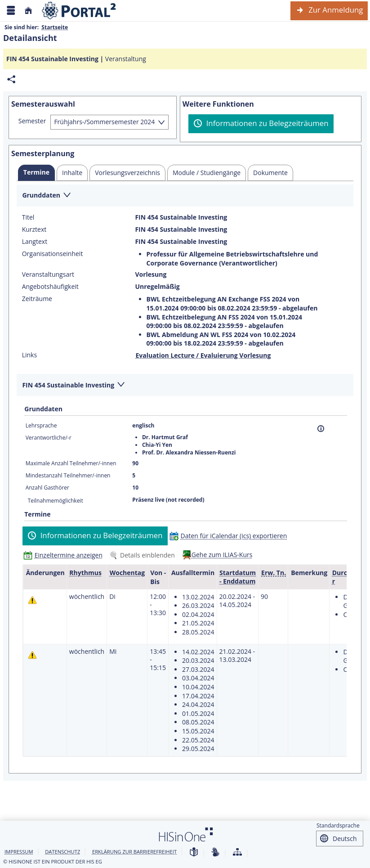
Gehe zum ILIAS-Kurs (222, 555)
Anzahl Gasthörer (47, 488)
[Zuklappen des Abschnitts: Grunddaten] (185, 196)
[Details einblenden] (144, 555)
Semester (32, 121)
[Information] (321, 429)
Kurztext (34, 229)
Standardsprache (338, 825)
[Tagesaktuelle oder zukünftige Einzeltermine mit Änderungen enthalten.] (32, 600)
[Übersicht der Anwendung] (237, 852)
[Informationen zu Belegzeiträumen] (261, 124)
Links (29, 355)
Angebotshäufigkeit (50, 287)
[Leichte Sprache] (194, 852)
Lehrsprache (41, 425)
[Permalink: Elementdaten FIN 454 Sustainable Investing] (11, 79)
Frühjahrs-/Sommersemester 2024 (104, 122)
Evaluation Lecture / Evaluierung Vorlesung (203, 355)
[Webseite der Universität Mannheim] (79, 11)
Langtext (35, 242)
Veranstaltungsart (48, 274)
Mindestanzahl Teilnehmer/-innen (68, 475)
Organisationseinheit (53, 254)
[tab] (36, 173)
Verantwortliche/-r (49, 438)
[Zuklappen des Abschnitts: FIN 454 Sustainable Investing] (185, 385)
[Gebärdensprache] (215, 852)
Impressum (19, 852)
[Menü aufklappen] (11, 11)
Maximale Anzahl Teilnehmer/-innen (71, 463)
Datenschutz (62, 852)
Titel (28, 217)
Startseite (55, 27)
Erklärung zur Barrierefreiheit (134, 852)
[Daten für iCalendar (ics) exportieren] (230, 536)
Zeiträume (37, 299)
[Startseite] (28, 11)
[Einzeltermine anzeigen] (65, 555)
